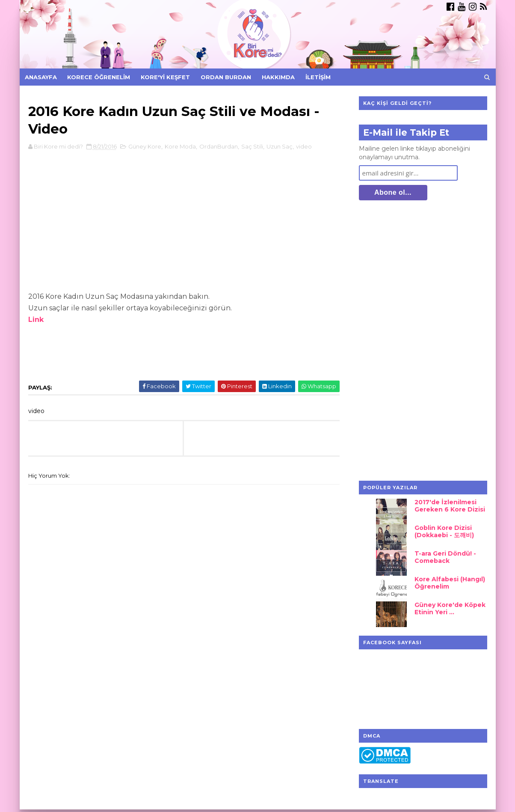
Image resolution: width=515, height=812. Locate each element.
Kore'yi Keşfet (165, 77)
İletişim (318, 77)
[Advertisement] (423, 342)
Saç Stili (252, 146)
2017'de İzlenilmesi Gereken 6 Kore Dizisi (450, 506)
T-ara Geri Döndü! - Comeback (445, 557)
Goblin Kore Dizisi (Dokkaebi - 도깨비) (444, 531)
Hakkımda (278, 77)
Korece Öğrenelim (99, 77)
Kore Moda (180, 146)
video (304, 146)
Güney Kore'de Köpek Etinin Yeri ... (450, 608)
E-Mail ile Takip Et (406, 132)
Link (36, 320)
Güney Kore (145, 146)
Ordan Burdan (226, 77)
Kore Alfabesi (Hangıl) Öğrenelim (450, 583)
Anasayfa (41, 77)
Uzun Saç (280, 146)
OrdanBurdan (219, 146)
